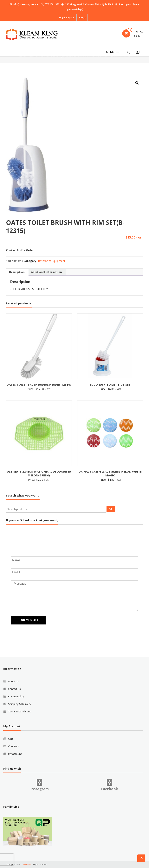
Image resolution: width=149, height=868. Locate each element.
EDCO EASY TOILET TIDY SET (110, 384)
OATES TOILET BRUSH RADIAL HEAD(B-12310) (39, 384)
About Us (13, 681)
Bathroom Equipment (52, 261)
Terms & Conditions (20, 711)
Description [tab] (17, 272)
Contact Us (14, 689)
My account (15, 754)
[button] (110, 52)
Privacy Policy (16, 696)
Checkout (14, 746)
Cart (11, 739)
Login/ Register (67, 18)
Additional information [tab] (46, 272)
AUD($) (82, 18)
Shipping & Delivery (20, 704)
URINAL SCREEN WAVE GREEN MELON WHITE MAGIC (110, 473)
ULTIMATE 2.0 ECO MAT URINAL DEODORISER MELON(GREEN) (39, 473)
